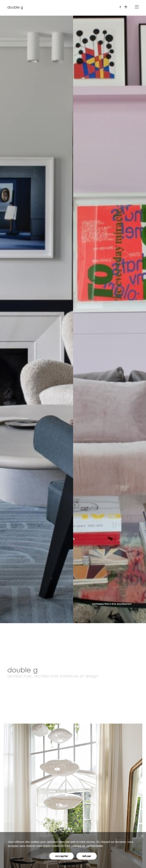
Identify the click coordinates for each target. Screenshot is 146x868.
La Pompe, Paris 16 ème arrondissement (112, 604)
